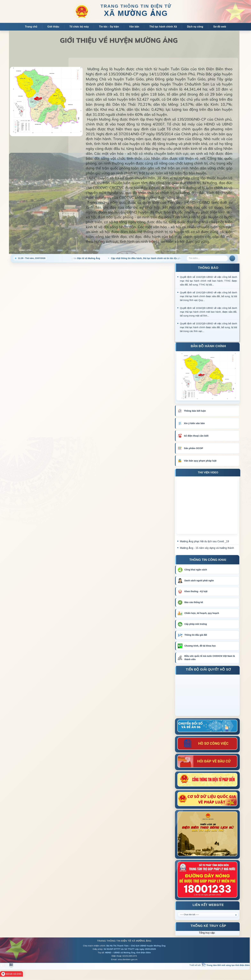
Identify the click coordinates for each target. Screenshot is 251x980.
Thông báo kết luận (195, 411)
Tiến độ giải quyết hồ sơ (208, 670)
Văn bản (134, 27)
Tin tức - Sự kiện (109, 27)
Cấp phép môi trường (196, 624)
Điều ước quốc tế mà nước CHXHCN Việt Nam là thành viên (210, 658)
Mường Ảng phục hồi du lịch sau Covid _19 (204, 541)
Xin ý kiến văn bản (194, 423)
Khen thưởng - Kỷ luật (196, 591)
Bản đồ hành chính (208, 346)
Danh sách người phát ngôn (199, 581)
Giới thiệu (53, 27)
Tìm (232, 258)
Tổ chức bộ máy (79, 27)
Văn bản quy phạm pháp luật (200, 461)
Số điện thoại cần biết (196, 436)
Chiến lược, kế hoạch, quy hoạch (202, 613)
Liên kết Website (208, 905)
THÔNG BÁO (208, 268)
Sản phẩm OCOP (193, 448)
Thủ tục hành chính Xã (163, 27)
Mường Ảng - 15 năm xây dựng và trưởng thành (207, 548)
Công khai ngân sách (196, 570)
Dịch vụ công (195, 27)
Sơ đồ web (220, 27)
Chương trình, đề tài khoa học (200, 646)
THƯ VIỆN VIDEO (208, 472)
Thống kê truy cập (208, 926)
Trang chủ (31, 27)
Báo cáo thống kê (194, 602)
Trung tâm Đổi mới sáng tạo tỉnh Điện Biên (226, 965)
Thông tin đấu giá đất (196, 635)
